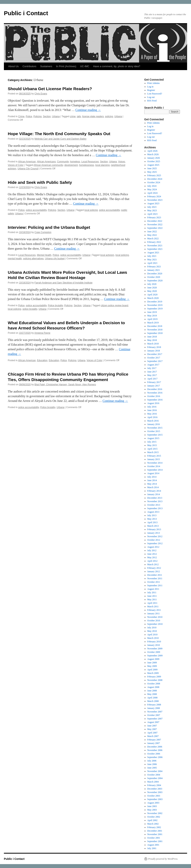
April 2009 (152, 670)
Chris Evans (41, 94)
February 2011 (154, 610)
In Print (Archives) (66, 66)
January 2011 (154, 614)
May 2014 (152, 484)
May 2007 (152, 729)
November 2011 (155, 578)
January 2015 (154, 459)
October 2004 (154, 775)
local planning (102, 165)
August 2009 (153, 659)
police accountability (36, 210)
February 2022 (154, 242)
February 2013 (154, 529)
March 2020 (153, 298)
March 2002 (153, 824)
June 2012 (152, 554)
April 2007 (152, 733)
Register (151, 90)
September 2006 (155, 757)
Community (63, 162)
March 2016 (153, 421)
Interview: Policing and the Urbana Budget (49, 227)
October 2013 (154, 505)
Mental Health (44, 255)
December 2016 (155, 389)
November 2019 (155, 305)
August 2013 (153, 512)
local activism (107, 255)
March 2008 (153, 701)
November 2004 (155, 771)
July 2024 (152, 186)
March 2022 (153, 239)
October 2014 (154, 466)
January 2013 (154, 533)
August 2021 (153, 253)
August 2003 (153, 803)
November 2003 (155, 792)
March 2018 (153, 344)
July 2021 (152, 256)
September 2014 (155, 470)
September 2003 (155, 799)
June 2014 (152, 480)
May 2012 (152, 557)
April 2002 (152, 820)
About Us (13, 66)
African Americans (46, 162)
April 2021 (152, 263)
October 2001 (154, 838)
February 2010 (154, 642)
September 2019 (155, 309)
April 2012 (152, 561)
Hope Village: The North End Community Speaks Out (59, 134)
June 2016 (152, 410)
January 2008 (154, 708)
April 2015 (152, 449)
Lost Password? (155, 94)
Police (29, 116)
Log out (151, 97)
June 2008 (152, 691)
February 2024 (154, 196)
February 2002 (154, 827)
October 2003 (154, 796)
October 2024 (154, 182)
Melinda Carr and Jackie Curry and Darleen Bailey (61, 139)
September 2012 (155, 543)
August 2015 (153, 438)
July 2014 (152, 477)
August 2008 (153, 687)
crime (73, 116)
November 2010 (155, 617)
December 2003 (155, 789)
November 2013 (155, 501)
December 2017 (155, 354)
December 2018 (155, 326)
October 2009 (154, 652)
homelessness (87, 165)
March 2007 (153, 736)
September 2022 (155, 228)
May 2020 (152, 291)
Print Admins (154, 83)
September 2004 (155, 778)
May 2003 (152, 810)
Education (42, 360)
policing (109, 116)
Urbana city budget (55, 259)
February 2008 (154, 705)
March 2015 (153, 452)
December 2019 (155, 302)
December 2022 (155, 221)
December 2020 (155, 274)
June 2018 (152, 337)
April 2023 (152, 214)
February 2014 (154, 491)
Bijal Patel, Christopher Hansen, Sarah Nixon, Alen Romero (65, 385)
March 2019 (153, 323)
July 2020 (152, 284)
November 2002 (155, 813)
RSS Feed (152, 101)
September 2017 (155, 361)
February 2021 (154, 267)
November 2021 (155, 246)
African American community (48, 165)
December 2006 (155, 747)
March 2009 (153, 673)
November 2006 (155, 750)
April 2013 (152, 522)
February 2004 (154, 785)
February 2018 (154, 347)
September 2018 (155, 333)
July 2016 (152, 407)
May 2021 (152, 260)
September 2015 (155, 435)
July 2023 (152, 207)
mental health (15, 259)
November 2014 (155, 463)
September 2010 (155, 624)
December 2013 (155, 498)
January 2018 (154, 351)
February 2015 (154, 456)
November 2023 (155, 200)
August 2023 (153, 203)
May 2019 (152, 316)
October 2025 (154, 161)
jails (79, 116)
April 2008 (152, 698)
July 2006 (152, 761)
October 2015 (154, 431)
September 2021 (155, 249)
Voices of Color (16, 165)
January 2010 (154, 645)
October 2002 (154, 817)
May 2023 (152, 210)
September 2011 (155, 585)
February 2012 (154, 568)
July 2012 (152, 550)
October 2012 (154, 540)
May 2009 (152, 666)
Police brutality (55, 305)
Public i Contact (26, 13)
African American (27, 162)
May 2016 (152, 414)
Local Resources (90, 162)
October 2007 (154, 715)
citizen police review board (115, 305)
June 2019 (152, 312)
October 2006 (154, 754)
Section (47, 116)
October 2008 (154, 684)
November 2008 (155, 680)
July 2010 (152, 628)
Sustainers (46, 66)
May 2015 (152, 445)
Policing (37, 116)
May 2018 (152, 340)
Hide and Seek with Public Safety (40, 182)
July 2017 (152, 368)
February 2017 (154, 382)
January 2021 (154, 270)
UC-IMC (85, 66)
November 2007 (155, 712)
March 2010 (153, 638)
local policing (91, 210)
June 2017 (152, 372)
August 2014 (153, 473)
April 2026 (152, 151)
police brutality (30, 309)
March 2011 (153, 607)
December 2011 (155, 575)
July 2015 (152, 442)
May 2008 (152, 694)
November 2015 (155, 428)
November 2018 (155, 330)
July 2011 (152, 592)
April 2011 (152, 603)
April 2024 (152, 193)
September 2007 (155, 719)
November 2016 (155, 393)
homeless (75, 162)
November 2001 (155, 834)
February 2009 (154, 677)
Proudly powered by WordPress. (163, 859)
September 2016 (155, 400)
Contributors (29, 66)
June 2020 (152, 288)
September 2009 (155, 656)
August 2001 (153, 845)
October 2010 (154, 621)
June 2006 (152, 764)
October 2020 (154, 277)
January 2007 (154, 743)
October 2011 (154, 582)
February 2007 (154, 740)
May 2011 (152, 600)
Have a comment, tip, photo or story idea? (117, 66)
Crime (21, 116)
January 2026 (154, 158)
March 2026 (153, 154)
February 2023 (154, 217)
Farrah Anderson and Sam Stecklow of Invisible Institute (64, 283)
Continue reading (88, 110)
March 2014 (153, 487)
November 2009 (155, 649)
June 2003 (152, 806)
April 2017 (152, 379)
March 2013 (153, 526)
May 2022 (152, 235)
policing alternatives (33, 259)
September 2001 (155, 841)
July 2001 (152, 848)
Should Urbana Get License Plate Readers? (50, 89)
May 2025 (152, 172)
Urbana (56, 116)
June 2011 (152, 596)
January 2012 (154, 571)
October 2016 (154, 396)
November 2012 (155, 536)
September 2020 (155, 281)
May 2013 (152, 519)
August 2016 (153, 403)
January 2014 (154, 494)
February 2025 (154, 175)
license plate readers (93, 116)
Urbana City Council (28, 169)
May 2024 (152, 189)
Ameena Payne (42, 333)
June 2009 (152, 663)
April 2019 (152, 319)
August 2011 (153, 589)
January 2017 (154, 386)
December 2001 (155, 831)
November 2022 (155, 224)
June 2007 (152, 726)
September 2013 (155, 508)
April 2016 (152, 417)
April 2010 (152, 635)
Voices (122, 162)
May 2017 (152, 375)
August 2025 (153, 165)
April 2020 (152, 295)
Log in (150, 87)
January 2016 (154, 424)
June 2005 (152, 768)
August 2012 (153, 547)
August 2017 (153, 365)
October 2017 (154, 358)
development (71, 165)
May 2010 (152, 631)
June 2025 (152, 168)
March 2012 (153, 564)
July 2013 (152, 515)
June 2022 (152, 232)
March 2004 (153, 782)
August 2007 (153, 722)
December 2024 (155, 179)
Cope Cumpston (43, 232)
